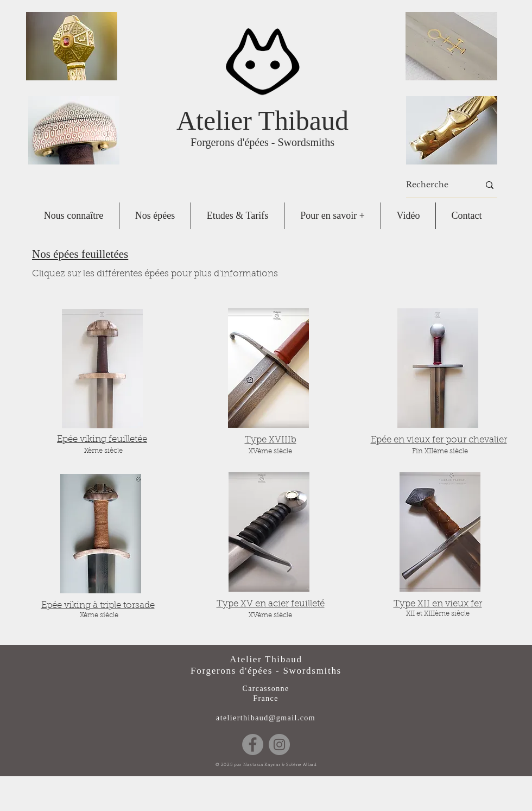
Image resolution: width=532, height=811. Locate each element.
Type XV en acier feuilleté (271, 604)
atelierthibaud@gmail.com (266, 718)
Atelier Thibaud (262, 121)
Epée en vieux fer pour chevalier (439, 440)
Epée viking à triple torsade (98, 606)
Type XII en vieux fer (438, 604)
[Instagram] (279, 745)
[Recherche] (435, 185)
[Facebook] (253, 745)
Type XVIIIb (271, 440)
